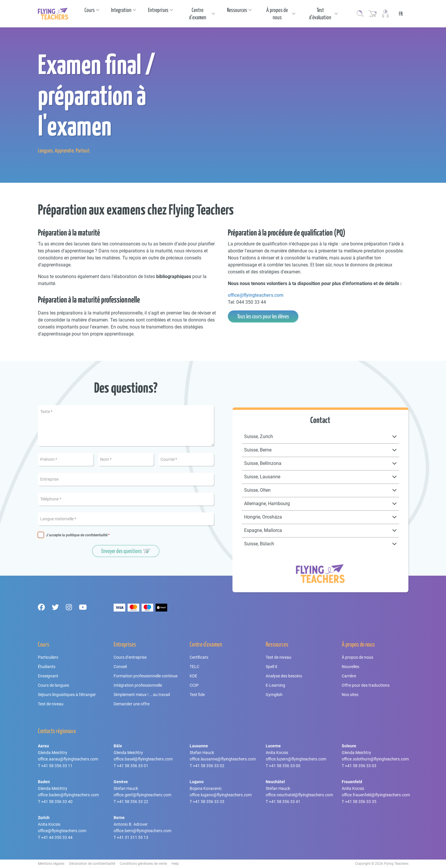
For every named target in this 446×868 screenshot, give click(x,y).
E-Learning (275, 685)
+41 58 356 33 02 (209, 766)
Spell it (272, 667)
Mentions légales (51, 864)
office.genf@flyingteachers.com (142, 795)
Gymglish (274, 695)
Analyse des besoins (284, 676)
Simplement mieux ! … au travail (142, 695)
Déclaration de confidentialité (92, 864)
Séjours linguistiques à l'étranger (67, 695)
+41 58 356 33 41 (285, 802)
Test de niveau (51, 704)
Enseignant (48, 676)
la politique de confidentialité (85, 535)
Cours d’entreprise (130, 657)
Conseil (120, 667)
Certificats (199, 657)
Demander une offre (132, 704)
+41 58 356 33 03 (361, 766)
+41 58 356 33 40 (57, 802)
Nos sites (350, 695)
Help (175, 864)
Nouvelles (350, 667)
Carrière (349, 676)
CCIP (194, 685)
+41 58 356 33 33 (209, 802)
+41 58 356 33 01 (133, 766)
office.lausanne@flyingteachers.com (223, 759)
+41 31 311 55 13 (133, 837)
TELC (194, 667)
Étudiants (47, 667)
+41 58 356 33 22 (133, 802)
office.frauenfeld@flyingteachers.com (376, 795)
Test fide (197, 695)
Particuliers (48, 657)
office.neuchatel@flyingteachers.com (299, 795)
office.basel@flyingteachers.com (143, 759)
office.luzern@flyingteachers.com (296, 759)
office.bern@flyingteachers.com (142, 831)
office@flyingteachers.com (256, 295)
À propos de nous (357, 657)
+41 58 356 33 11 (57, 766)
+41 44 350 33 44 (57, 837)
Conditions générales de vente (143, 864)
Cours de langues (53, 685)
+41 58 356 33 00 (285, 766)
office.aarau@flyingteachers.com (68, 759)
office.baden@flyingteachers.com (68, 795)
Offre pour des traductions (366, 685)
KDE (193, 676)
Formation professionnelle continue (146, 676)
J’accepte (77, 535)
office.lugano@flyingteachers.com (221, 795)
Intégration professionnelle (138, 685)
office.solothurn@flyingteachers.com (375, 759)
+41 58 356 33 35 (361, 802)
